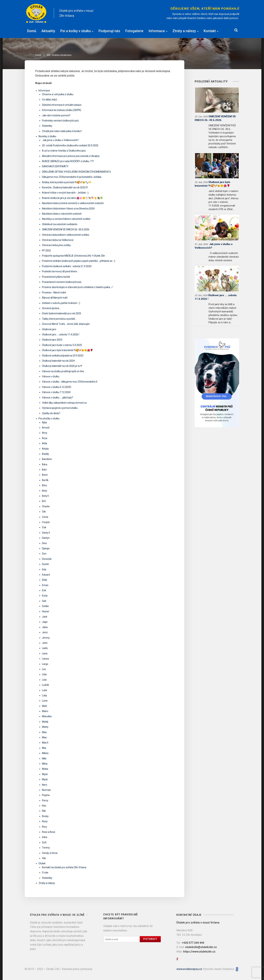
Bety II (45, 496)
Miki (44, 758)
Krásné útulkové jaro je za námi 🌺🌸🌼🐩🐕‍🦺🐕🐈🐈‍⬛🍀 (72, 198)
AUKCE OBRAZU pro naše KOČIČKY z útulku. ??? (68, 161)
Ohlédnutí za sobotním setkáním (60, 224)
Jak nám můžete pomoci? (56, 115)
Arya (45, 438)
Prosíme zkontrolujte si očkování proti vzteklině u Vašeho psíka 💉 (78, 287)
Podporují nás (109, 30)
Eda (44, 569)
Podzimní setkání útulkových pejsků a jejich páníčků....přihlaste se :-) (79, 261)
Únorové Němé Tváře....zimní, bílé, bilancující (66, 324)
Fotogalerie (134, 30)
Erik (44, 590)
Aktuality (48, 30)
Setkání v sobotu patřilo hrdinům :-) (61, 303)
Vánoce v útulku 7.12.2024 (56, 392)
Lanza (45, 659)
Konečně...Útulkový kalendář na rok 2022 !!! (65, 187)
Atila (45, 443)
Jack (45, 617)
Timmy (46, 848)
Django (46, 548)
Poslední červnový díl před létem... (60, 271)
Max (44, 732)
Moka (45, 769)
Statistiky (47, 126)
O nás (45, 873)
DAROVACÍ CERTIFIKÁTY (55, 166)
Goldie (45, 606)
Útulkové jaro (49, 329)
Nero (45, 785)
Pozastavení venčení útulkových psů (62, 282)
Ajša (44, 422)
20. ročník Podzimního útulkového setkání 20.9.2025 (70, 145)
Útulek (42, 863)
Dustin (45, 564)
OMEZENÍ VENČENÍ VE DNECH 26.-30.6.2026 (66, 229)
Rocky (45, 816)
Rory (45, 827)
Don (44, 554)
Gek (44, 601)
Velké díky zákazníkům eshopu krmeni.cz (64, 403)
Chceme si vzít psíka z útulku (58, 94)
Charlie (46, 506)
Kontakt (211, 30)
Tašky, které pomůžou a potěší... (59, 319)
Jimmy (46, 638)
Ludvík (45, 685)
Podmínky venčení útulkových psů (60, 121)
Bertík (45, 480)
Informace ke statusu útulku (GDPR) (62, 110)
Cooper (46, 522)
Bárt (44, 470)
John (45, 643)
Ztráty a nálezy (186, 30)
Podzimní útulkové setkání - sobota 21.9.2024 (67, 266)
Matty (45, 727)
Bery (45, 485)
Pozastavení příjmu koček (56, 277)
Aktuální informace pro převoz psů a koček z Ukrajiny (71, 156)
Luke (45, 690)
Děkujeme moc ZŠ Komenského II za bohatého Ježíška (72, 177)
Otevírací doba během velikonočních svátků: (66, 235)
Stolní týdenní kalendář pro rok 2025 (62, 313)
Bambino (47, 459)
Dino (44, 543)
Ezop (45, 596)
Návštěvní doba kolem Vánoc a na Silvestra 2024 (68, 209)
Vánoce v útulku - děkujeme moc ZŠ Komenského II (70, 382)
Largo (45, 664)
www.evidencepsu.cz (189, 969)
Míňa (45, 764)
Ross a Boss (49, 832)
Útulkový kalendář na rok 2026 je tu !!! (62, 366)
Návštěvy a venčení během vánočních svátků (66, 219)
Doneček (47, 559)
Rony (45, 821)
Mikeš (45, 753)
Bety (45, 491)
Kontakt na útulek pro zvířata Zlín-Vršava (64, 867)
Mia (44, 748)
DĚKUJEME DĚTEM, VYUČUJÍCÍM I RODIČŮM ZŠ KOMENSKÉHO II (76, 172)
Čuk (44, 527)
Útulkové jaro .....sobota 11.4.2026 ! (61, 334)
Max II (45, 743)
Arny (45, 433)
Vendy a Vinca (50, 853)
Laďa (45, 648)
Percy (45, 800)
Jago (45, 622)
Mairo (45, 711)
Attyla (45, 449)
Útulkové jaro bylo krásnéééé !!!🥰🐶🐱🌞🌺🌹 (68, 350)
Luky (45, 695)
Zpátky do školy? (51, 413)
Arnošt (46, 428)
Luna (45, 701)
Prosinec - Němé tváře (54, 293)
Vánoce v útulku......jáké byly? (57, 398)
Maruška (47, 716)
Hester (46, 611)
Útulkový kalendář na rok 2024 (58, 361)
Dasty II (46, 533)
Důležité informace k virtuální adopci (62, 105)
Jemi (45, 632)
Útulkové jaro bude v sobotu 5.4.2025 (62, 345)
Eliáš (45, 580)
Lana (45, 653)
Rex (44, 806)
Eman (45, 585)
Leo (44, 669)
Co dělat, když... (50, 100)
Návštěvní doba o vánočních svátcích (62, 214)
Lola (44, 680)
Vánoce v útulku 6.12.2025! (57, 387)
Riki (44, 811)
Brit (44, 501)
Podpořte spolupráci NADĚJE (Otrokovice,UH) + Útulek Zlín (73, 256)
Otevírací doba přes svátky (56, 245)
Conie (45, 517)
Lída (44, 674)
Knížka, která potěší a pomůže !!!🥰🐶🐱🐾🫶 (67, 182)
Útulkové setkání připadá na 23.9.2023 (63, 356)
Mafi (44, 706)
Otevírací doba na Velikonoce (58, 240)
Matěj (45, 722)
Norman (46, 790)
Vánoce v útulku (51, 376)
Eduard (46, 575)
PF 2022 (46, 251)
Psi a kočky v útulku (77, 30)
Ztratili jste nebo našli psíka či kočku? (62, 131)
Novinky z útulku (47, 136)
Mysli (45, 774)
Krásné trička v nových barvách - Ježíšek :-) (65, 193)
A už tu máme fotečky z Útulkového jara (64, 151)
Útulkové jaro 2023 (52, 340)
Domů (32, 30)
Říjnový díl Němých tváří (55, 298)
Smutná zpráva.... (52, 308)
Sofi (44, 842)
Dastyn (46, 538)
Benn (45, 475)
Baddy (45, 454)
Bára (45, 464)
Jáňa (45, 627)
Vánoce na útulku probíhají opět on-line (63, 371)
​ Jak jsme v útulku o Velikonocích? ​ (61, 140)
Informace (158, 30)
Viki (44, 858)
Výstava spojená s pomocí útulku (60, 408)
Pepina (46, 795)
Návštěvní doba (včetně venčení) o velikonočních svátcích (73, 203)
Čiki (44, 512)
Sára (45, 837)
